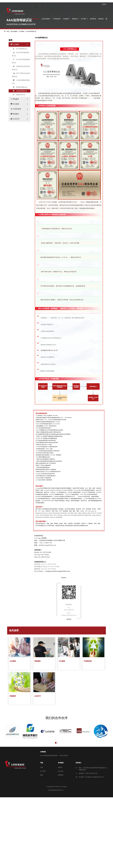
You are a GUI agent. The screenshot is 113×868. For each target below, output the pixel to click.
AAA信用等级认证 (31, 31)
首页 (28, 19)
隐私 (42, 775)
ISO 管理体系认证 (19, 49)
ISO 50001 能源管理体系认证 (21, 61)
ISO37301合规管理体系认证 (20, 54)
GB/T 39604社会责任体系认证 (21, 75)
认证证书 (15, 119)
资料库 (60, 767)
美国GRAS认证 (19, 95)
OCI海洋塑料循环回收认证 (21, 82)
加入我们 (61, 771)
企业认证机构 (63, 755)
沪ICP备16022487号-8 (56, 790)
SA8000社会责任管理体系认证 (21, 68)
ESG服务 (15, 104)
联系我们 (101, 19)
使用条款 (61, 775)
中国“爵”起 (93, 19)
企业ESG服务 (46, 19)
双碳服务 (15, 114)
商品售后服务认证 (20, 87)
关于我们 (84, 19)
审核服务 (15, 99)
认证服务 (22, 31)
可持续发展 (57, 19)
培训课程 (67, 19)
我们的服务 (35, 19)
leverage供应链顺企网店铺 (49, 755)
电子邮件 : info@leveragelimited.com (91, 777)
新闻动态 (75, 19)
